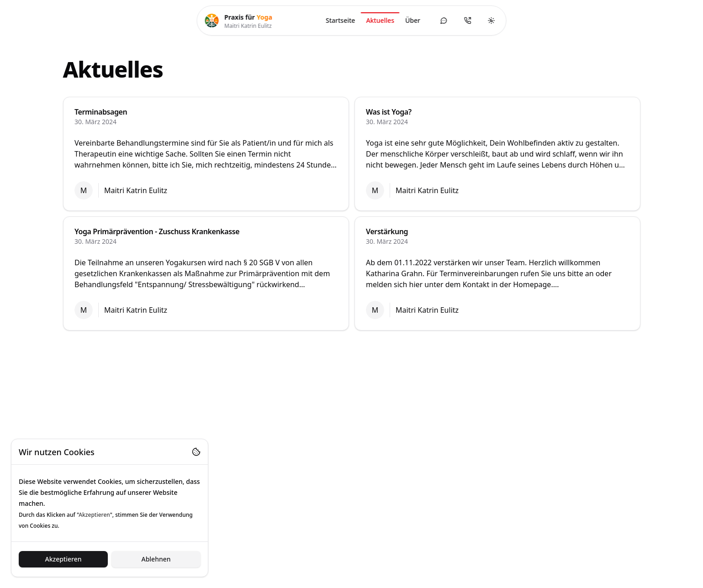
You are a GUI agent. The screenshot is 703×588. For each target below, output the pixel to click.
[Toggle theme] (492, 21)
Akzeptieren (63, 559)
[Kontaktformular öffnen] (444, 21)
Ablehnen (156, 559)
